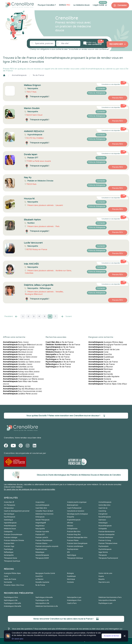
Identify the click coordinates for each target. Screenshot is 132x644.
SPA (68, 552)
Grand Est (100, 354)
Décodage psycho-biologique (77, 514)
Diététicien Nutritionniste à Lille (47, 606)
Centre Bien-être (104, 505)
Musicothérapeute (105, 526)
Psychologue (8, 549)
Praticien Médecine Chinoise (14, 540)
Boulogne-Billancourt (23, 345)
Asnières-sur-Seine (22, 362)
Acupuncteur (40, 502)
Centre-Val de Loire (104, 350)
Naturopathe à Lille (42, 603)
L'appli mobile (100, 5)
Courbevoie (18, 374)
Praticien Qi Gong (105, 540)
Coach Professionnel (74, 508)
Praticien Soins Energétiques (77, 543)
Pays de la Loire (102, 381)
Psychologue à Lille (42, 600)
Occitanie (100, 379)
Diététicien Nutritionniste (44, 514)
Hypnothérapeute (10, 523)
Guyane (99, 359)
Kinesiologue (103, 523)
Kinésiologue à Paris (74, 600)
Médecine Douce (10, 529)
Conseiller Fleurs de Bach (44, 511)
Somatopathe (9, 555)
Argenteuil (18, 350)
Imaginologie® (41, 523)
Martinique (100, 369)
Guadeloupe (101, 357)
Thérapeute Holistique (75, 558)
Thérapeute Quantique (12, 561)
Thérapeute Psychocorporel (108, 558)
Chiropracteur (9, 508)
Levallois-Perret (20, 394)
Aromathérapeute (19, 75)
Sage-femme (103, 552)
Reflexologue (9, 552)
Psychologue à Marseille (12, 603)
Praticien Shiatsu (41, 543)
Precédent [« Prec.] (11, 316)
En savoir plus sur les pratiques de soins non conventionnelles (30, 489)
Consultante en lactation (76, 511)
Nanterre (17, 354)
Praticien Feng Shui (74, 535)
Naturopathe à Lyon (74, 597)
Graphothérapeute (74, 520)
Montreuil (18, 352)
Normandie (101, 374)
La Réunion (101, 367)
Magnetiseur (40, 526)
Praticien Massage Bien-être (77, 537)
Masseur (70, 526)
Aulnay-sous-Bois (21, 372)
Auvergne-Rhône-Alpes (106, 342)
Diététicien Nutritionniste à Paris (110, 597)
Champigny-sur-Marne (23, 379)
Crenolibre (9, 438)
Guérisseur (102, 520)
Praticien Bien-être (74, 532)
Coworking (102, 511)
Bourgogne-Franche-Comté (108, 345)
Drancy (17, 386)
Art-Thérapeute (9, 505)
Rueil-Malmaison (21, 377)
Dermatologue (9, 514)
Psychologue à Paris (11, 597)
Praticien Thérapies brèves (108, 543)
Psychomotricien (41, 549)
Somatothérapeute (42, 555)
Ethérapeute (40, 517)
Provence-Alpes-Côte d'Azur (108, 384)
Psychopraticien (73, 549)
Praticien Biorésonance (107, 532)
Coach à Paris (72, 603)
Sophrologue (72, 555)
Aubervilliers (19, 369)
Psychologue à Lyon (105, 603)
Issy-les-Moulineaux (22, 389)
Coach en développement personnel (17, 511)
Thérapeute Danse (10, 558)
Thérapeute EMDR (42, 558)
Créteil (16, 359)
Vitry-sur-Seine (20, 357)
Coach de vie (103, 508)
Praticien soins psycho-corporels (47, 546)
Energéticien (103, 514)
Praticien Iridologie (11, 537)
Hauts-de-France (103, 362)
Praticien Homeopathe (106, 535)
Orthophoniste (72, 529)
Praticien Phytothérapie (44, 540)
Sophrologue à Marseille (44, 597)
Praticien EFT (40, 535)
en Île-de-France (59, 342)
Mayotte (99, 372)
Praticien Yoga (9, 546)
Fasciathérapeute (105, 517)
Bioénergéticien (73, 505)
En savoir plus (18, 639)
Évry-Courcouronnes (22, 391)
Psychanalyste (103, 546)
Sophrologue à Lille (11, 600)
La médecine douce (81, 5)
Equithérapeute (10, 517)
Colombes (18, 367)
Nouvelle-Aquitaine (104, 377)
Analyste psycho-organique (77, 502)
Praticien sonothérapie (75, 546)
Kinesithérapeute (10, 526)
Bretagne (100, 347)
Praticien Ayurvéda (42, 532)
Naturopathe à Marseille (107, 600)
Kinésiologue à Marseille (13, 606)
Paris (16, 342)
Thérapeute (103, 555)
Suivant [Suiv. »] (66, 316)
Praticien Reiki (9, 543)
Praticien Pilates (73, 540)
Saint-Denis (19, 347)
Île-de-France (38, 75)
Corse (98, 352)
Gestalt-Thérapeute (42, 520)
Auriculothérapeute (42, 505)
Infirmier (70, 523)
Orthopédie (103, 529)
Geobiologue (8, 520)
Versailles (18, 364)
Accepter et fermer (111, 636)
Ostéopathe (8, 532)
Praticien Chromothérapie (13, 535)
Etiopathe (71, 517)
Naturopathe (40, 529)
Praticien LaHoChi (42, 537)
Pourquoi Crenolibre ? (47, 5)
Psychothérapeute (105, 549)
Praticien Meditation (106, 537)
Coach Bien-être (41, 508)
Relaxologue (40, 552)
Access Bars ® (9, 502)
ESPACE (65, 5)
